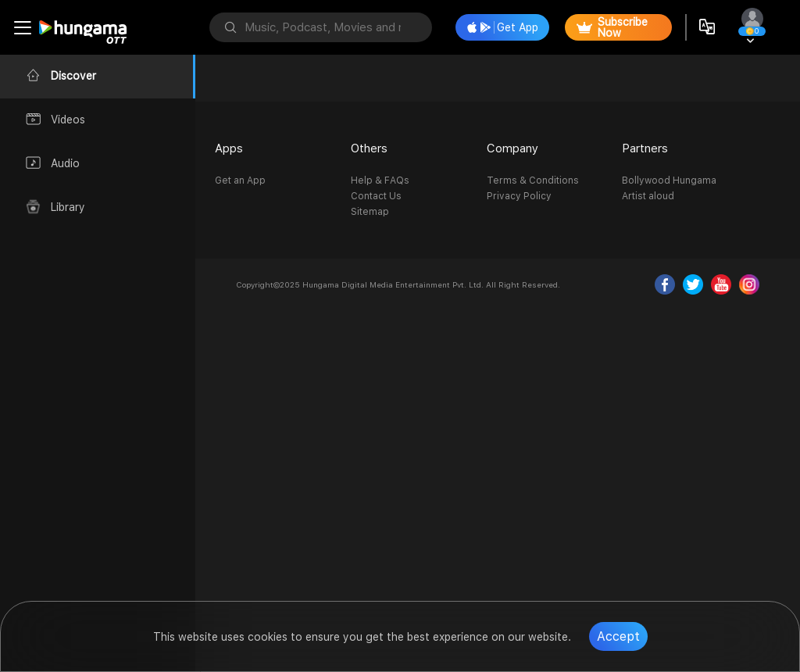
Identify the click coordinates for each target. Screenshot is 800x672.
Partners (645, 148)
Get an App (240, 181)
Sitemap (370, 212)
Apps (229, 148)
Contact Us (376, 196)
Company (512, 148)
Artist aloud (648, 196)
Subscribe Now (612, 27)
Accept (618, 636)
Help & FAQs (380, 181)
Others (369, 148)
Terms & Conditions (533, 181)
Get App (503, 27)
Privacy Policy (519, 196)
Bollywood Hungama (669, 181)
